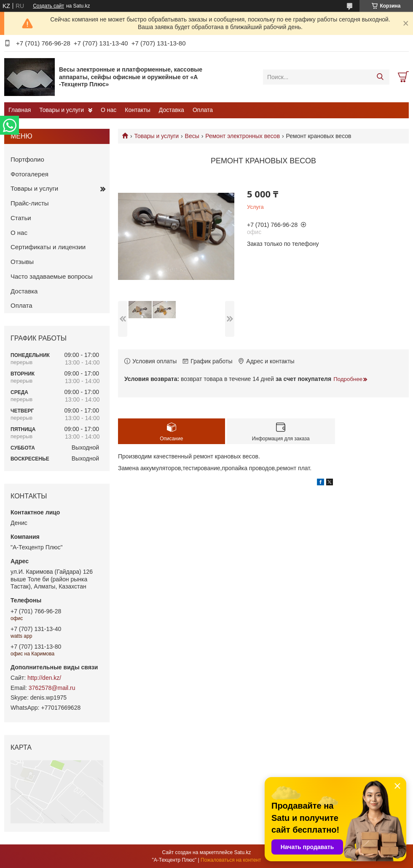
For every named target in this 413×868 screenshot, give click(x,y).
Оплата (203, 110)
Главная (20, 110)
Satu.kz (242, 852)
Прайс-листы (30, 203)
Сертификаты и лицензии (48, 247)
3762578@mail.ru (52, 688)
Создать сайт (48, 6)
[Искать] (380, 77)
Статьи (21, 218)
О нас (109, 110)
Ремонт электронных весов (243, 136)
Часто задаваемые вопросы (52, 276)
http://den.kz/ (44, 678)
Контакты (137, 110)
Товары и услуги (62, 110)
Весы (192, 136)
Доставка (172, 110)
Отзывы (22, 262)
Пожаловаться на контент (231, 860)
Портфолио (27, 159)
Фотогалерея (29, 174)
